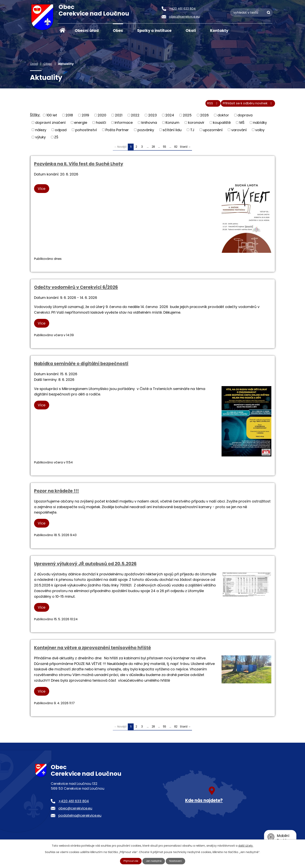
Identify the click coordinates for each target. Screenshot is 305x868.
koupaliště (222, 125)
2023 (152, 117)
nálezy (41, 132)
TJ (192, 132)
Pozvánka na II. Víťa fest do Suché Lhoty (79, 166)
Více (43, 191)
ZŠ (56, 139)
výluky (40, 139)
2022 (135, 117)
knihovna (149, 125)
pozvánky (146, 132)
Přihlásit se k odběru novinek (245, 105)
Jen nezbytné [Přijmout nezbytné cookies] (154, 861)
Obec (118, 31)
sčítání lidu (172, 132)
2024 (170, 117)
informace (124, 125)
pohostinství (86, 132)
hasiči (101, 125)
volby (260, 132)
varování (239, 132)
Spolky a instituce (154, 31)
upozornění (213, 132)
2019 (85, 117)
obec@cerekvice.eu (75, 811)
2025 (187, 117)
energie (81, 125)
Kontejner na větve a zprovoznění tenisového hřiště (92, 650)
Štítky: (35, 117)
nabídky (260, 125)
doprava (245, 117)
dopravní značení (50, 125)
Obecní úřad (87, 31)
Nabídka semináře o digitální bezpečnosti (81, 366)
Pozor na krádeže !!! (57, 493)
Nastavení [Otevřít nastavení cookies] (178, 861)
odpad (61, 132)
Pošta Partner (117, 132)
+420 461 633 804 (74, 803)
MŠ (242, 125)
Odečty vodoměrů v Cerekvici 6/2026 (76, 290)
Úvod (62, 30)
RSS (206, 105)
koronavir (196, 125)
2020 (102, 117)
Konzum (172, 125)
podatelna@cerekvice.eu (80, 818)
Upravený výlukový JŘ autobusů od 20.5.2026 (85, 566)
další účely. (246, 845)
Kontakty (219, 31)
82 (176, 149)
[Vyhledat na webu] (251, 13)
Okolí (191, 31)
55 (165, 149)
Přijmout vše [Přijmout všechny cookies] (129, 861)
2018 (69, 117)
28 (153, 149)
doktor (223, 117)
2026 (204, 117)
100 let (52, 117)
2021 (119, 117)
